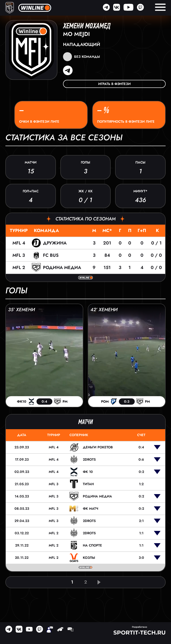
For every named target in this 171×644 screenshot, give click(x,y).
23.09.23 (22, 447)
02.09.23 (22, 472)
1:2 (141, 484)
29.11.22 (22, 545)
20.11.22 (22, 558)
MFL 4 (19, 243)
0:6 (141, 460)
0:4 (141, 447)
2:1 (141, 521)
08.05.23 (22, 509)
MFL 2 (19, 268)
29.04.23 (22, 521)
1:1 (141, 533)
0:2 (141, 472)
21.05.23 (22, 484)
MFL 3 (19, 255)
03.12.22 (22, 533)
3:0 (141, 558)
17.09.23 (22, 460)
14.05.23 (22, 496)
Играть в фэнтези (114, 84)
